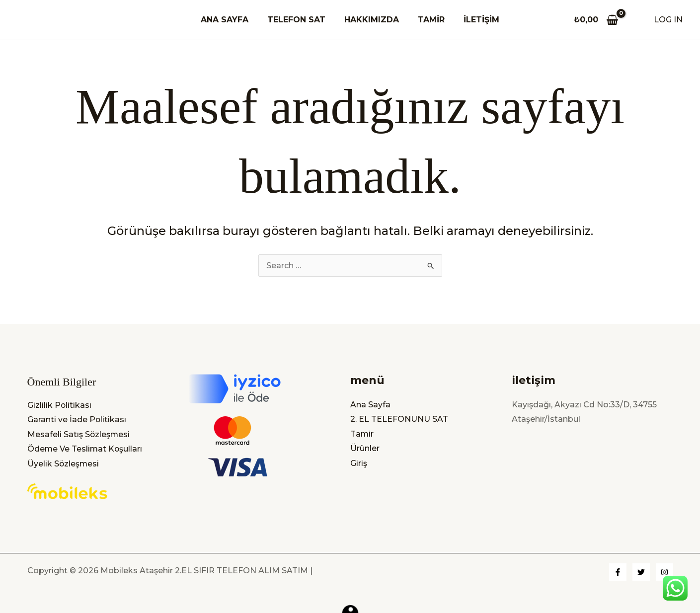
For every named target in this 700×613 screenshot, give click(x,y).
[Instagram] (664, 572)
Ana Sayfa (370, 404)
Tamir (362, 433)
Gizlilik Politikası (60, 404)
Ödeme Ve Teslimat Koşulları (85, 449)
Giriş (359, 463)
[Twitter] (641, 572)
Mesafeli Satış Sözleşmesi (79, 434)
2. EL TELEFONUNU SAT (399, 419)
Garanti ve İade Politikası (77, 419)
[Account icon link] (668, 20)
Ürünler (365, 448)
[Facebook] (618, 572)
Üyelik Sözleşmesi (64, 463)
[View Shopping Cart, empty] (596, 20)
